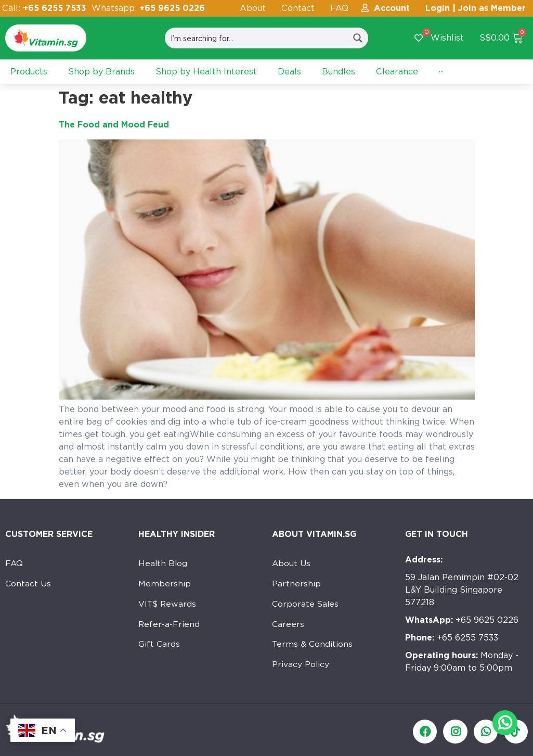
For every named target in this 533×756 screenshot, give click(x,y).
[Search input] (257, 38)
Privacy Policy (301, 668)
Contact (298, 8)
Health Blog (163, 564)
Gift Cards (159, 647)
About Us (291, 564)
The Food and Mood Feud (114, 125)
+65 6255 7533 (452, 638)
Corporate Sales (306, 605)
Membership (165, 585)
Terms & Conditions (313, 647)
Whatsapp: (148, 8)
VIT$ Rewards (168, 605)
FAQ (339, 8)
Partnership (296, 585)
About (253, 8)
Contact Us (28, 585)
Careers (288, 626)
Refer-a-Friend (169, 626)
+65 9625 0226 (462, 620)
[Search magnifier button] (358, 38)
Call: (44, 8)
